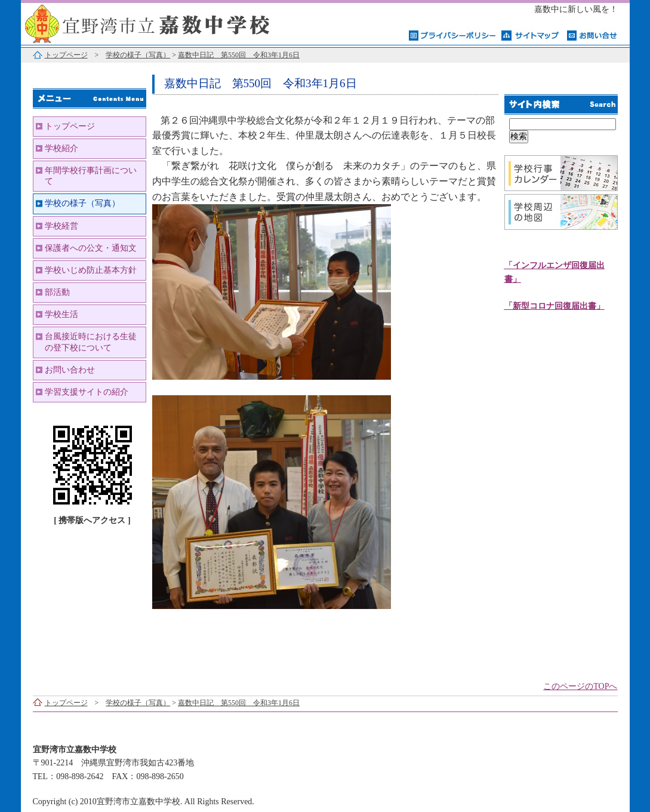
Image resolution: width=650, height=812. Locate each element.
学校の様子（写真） (138, 55)
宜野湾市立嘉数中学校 (170, 22)
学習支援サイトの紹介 (87, 392)
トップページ (66, 55)
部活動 (57, 292)
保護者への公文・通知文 (91, 248)
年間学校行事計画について (91, 176)
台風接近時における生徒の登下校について (91, 342)
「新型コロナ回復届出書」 (554, 306)
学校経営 (61, 226)
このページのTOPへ (580, 686)
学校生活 (61, 314)
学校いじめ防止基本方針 (91, 270)
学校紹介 (61, 148)
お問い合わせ (70, 370)
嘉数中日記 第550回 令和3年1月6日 (239, 55)
